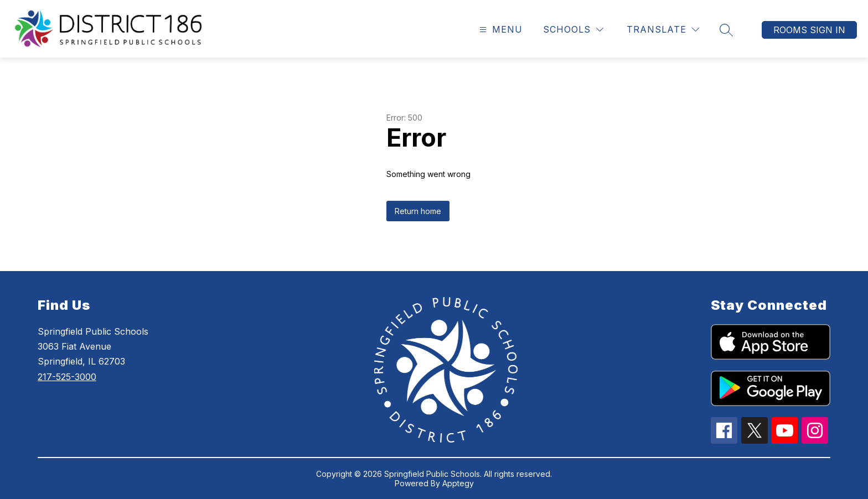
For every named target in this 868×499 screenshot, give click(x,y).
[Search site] (726, 30)
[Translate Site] (663, 30)
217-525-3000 (67, 377)
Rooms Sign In (809, 30)
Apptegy (458, 483)
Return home (418, 211)
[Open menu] (500, 30)
